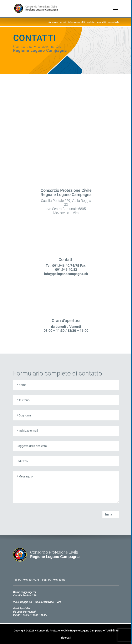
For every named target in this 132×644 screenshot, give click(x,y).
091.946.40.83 (57, 580)
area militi (101, 22)
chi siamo (53, 22)
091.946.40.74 (27, 580)
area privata (113, 22)
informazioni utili (76, 22)
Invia (109, 514)
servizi (63, 22)
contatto (91, 22)
